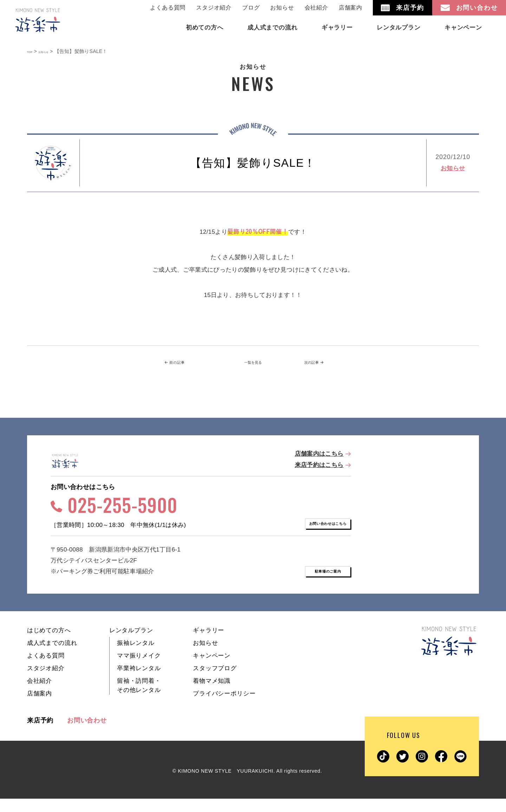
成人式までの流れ (52, 656)
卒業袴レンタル (139, 682)
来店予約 (40, 734)
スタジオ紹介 (214, 8)
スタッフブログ (215, 682)
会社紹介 (316, 8)
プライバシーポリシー (224, 707)
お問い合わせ (87, 734)
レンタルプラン (131, 644)
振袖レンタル (136, 656)
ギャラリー (209, 644)
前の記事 (187, 363)
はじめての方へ (49, 644)
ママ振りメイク (139, 669)
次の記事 (317, 363)
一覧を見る (253, 363)
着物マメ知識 (212, 694)
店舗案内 (351, 8)
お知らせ (282, 8)
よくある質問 (168, 8)
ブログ (251, 8)
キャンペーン (212, 669)
